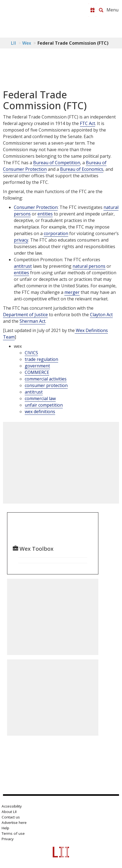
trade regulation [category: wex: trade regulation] (41, 359)
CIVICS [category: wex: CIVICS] (31, 353)
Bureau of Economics (82, 169)
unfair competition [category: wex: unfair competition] (44, 405)
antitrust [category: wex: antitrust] (34, 392)
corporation (56, 233)
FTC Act (87, 123)
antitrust (23, 266)
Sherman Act (32, 321)
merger (72, 292)
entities (45, 214)
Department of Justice (25, 315)
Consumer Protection (36, 207)
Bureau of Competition (57, 163)
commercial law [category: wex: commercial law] (40, 398)
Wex (27, 43)
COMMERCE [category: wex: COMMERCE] (37, 372)
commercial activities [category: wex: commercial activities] (46, 379)
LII (13, 43)
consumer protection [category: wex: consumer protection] (46, 385)
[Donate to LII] (92, 10)
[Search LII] (101, 10)
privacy (21, 240)
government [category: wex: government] (37, 366)
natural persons (89, 266)
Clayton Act (101, 315)
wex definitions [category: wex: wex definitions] (40, 412)
